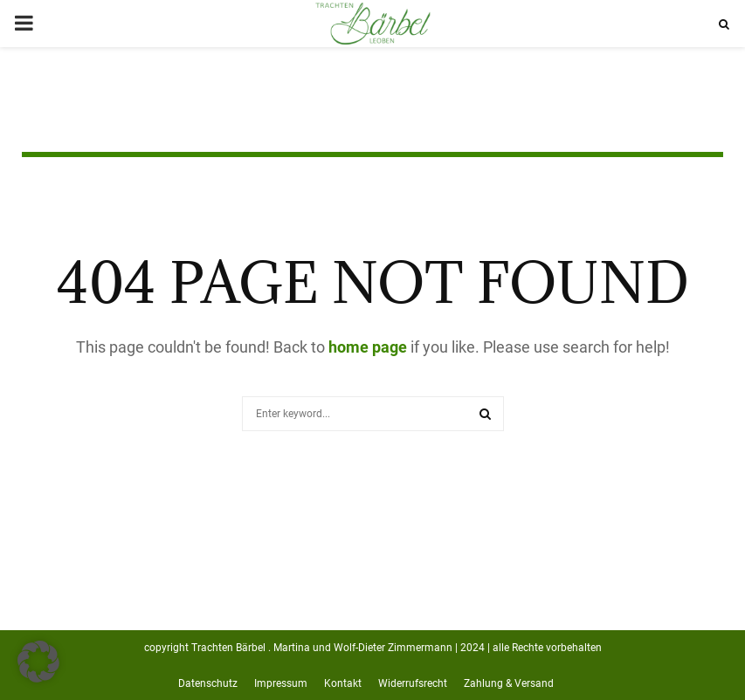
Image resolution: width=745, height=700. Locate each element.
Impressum (281, 683)
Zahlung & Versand (509, 683)
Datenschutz (208, 683)
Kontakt (343, 683)
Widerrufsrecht (413, 683)
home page (368, 347)
